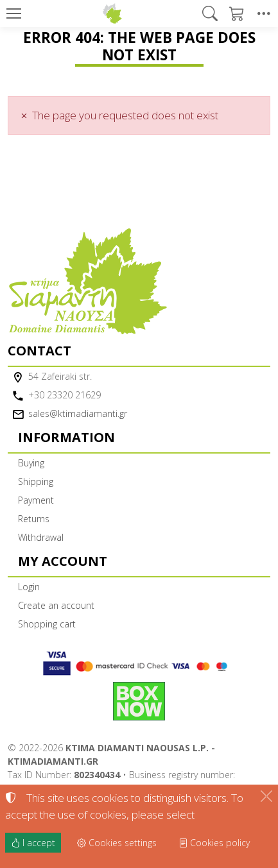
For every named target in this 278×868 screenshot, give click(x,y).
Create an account (56, 605)
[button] (211, 13)
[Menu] (13, 13)
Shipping (36, 481)
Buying (31, 463)
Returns (34, 519)
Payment (36, 500)
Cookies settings (117, 843)
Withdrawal (41, 537)
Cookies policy (214, 843)
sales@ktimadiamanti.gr (78, 413)
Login (29, 587)
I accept (33, 843)
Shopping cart (47, 624)
